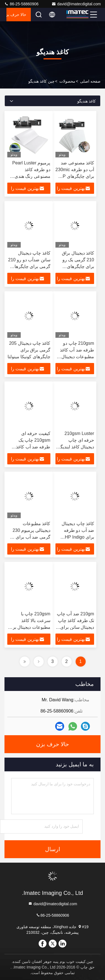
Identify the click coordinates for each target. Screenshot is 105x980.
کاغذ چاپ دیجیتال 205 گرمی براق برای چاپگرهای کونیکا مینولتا (29, 350)
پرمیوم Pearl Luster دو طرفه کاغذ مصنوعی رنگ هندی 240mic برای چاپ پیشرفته (31, 176)
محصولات (67, 81)
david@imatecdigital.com (76, 4)
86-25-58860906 (21, 4)
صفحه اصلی (90, 81)
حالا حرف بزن (16, 15)
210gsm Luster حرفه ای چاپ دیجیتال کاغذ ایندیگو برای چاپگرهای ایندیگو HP (76, 447)
